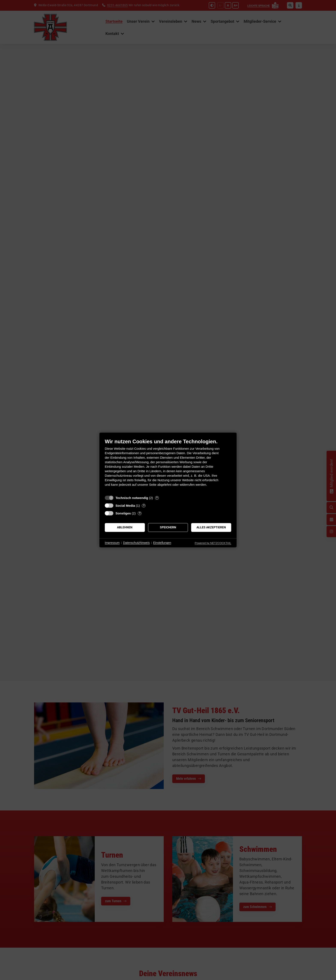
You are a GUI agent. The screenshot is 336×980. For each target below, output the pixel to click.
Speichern (168, 527)
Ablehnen (125, 527)
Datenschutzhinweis (136, 543)
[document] (168, 466)
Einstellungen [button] (162, 543)
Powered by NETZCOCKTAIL (213, 543)
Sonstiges (123, 513)
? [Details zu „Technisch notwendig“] (157, 498)
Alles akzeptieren (211, 527)
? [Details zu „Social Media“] (144, 506)
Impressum (112, 543)
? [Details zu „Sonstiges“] (140, 513)
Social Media (125, 506)
